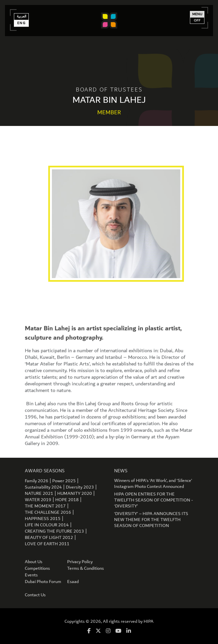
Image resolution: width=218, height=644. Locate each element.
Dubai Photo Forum (43, 582)
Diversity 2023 (80, 487)
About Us (34, 562)
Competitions (37, 568)
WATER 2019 (38, 500)
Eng (22, 22)
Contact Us (35, 595)
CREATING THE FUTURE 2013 (54, 531)
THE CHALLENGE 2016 (48, 512)
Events (31, 575)
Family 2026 (37, 481)
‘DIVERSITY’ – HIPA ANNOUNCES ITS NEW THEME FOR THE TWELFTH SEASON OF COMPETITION (151, 520)
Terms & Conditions (86, 568)
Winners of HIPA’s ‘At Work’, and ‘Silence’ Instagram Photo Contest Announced (153, 484)
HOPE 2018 (67, 500)
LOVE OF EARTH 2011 (47, 544)
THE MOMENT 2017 (45, 506)
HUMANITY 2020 (75, 494)
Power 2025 (64, 481)
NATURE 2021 (39, 494)
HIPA (149, 621)
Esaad (73, 582)
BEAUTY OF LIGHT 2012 (49, 538)
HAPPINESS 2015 (43, 519)
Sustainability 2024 (43, 487)
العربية (22, 15)
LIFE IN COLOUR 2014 (47, 525)
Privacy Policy (80, 562)
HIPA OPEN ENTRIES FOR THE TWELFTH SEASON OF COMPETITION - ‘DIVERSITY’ (153, 500)
